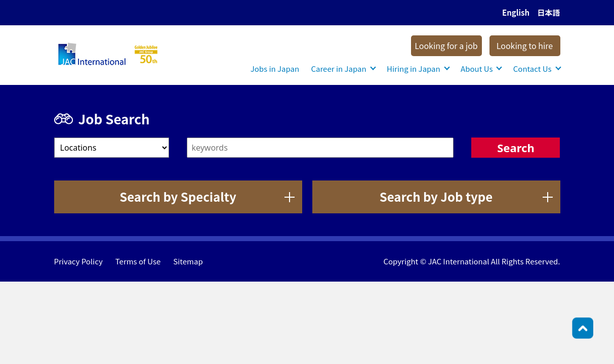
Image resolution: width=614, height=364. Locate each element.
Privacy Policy (78, 261)
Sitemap (188, 261)
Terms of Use (138, 261)
